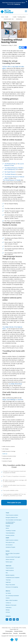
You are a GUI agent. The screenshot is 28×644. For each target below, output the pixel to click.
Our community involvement (12, 596)
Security (15, 633)
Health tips (5, 454)
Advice (7, 528)
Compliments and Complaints (13, 578)
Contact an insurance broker (9, 456)
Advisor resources (10, 559)
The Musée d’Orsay (10, 164)
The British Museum (10, 174)
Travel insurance (10, 568)
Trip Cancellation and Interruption (14, 520)
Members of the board (11, 605)
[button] (26, 11)
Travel (7, 513)
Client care (8, 566)
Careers (8, 598)
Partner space (9, 562)
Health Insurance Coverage (9, 451)
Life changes (5, 449)
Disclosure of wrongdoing (12, 587)
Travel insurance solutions (12, 515)
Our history (8, 593)
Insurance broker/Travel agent (13, 557)
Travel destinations (10, 533)
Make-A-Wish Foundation (12, 600)
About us (8, 591)
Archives (8, 612)
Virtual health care (7, 459)
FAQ (7, 573)
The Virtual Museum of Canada (12, 180)
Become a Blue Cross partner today (13, 554)
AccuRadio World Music (15, 384)
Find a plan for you (10, 542)
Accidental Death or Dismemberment (10, 523)
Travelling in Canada (11, 531)
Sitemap (8, 610)
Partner (8, 551)
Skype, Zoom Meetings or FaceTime (13, 400)
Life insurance (9, 545)
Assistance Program (7, 461)
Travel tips (8, 580)
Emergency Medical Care (12, 517)
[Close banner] (27, 1)
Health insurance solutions (9, 446)
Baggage (8, 526)
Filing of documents (10, 585)
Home (3, 17)
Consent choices (18, 631)
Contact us (17, 4)
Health (7, 538)
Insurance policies (10, 535)
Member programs (10, 575)
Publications (9, 607)
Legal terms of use (7, 633)
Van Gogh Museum (10, 172)
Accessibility (22, 633)
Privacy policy (9, 631)
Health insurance (10, 570)
